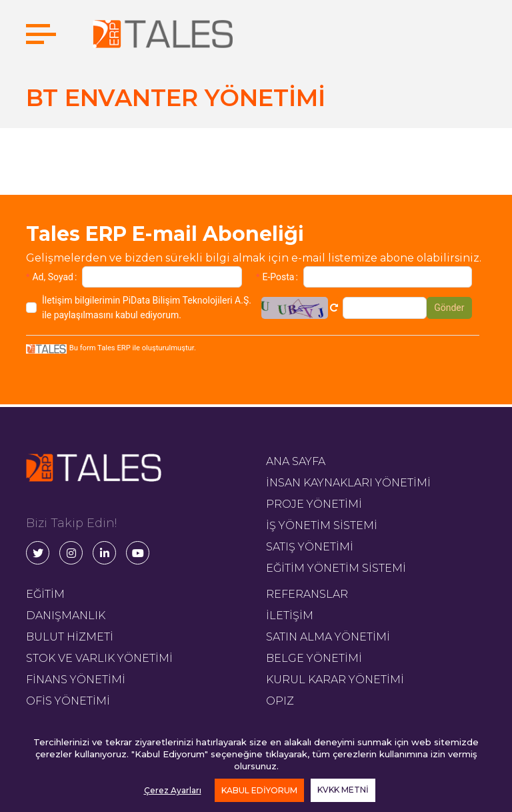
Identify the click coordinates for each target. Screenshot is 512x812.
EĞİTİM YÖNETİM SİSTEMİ (336, 568)
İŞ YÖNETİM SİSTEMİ (322, 525)
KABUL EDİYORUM (259, 790)
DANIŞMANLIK (66, 616)
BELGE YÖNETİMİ (314, 658)
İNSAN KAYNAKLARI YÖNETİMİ (348, 483)
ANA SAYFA (296, 461)
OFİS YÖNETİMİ (68, 701)
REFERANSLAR (307, 594)
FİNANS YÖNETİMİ (76, 680)
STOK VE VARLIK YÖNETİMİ (99, 658)
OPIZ (280, 701)
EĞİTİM (45, 594)
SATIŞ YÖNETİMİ (310, 547)
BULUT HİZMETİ (70, 637)
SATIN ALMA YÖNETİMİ (328, 637)
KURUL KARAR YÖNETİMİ (335, 680)
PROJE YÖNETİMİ (314, 504)
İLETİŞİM (290, 616)
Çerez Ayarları (173, 790)
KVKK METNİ (343, 790)
